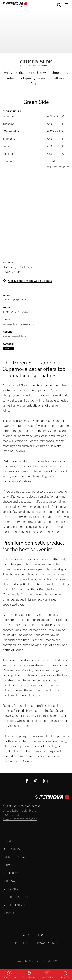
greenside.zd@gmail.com (19, 324)
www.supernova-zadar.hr (20, 819)
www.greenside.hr (15, 337)
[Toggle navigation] (66, 5)
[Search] (59, 5)
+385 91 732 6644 (15, 312)
